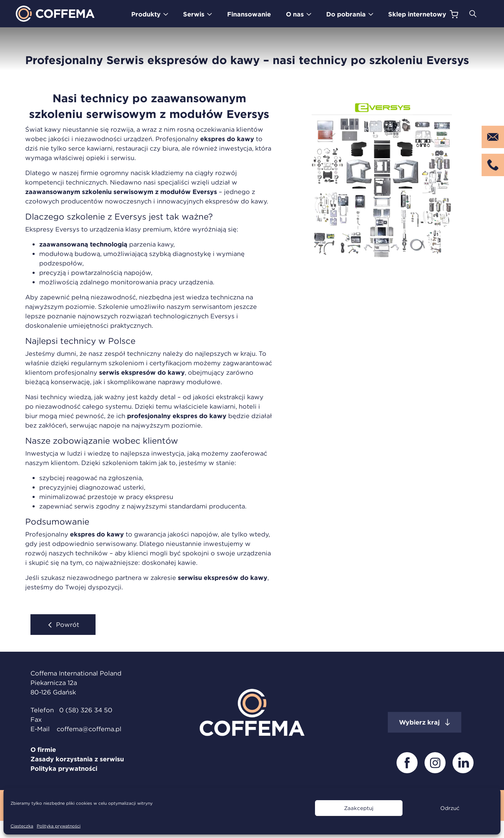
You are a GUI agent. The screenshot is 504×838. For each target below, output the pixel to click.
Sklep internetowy (417, 14)
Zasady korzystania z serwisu (77, 759)
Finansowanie (249, 14)
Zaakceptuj (359, 808)
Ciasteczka (22, 826)
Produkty (146, 14)
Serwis (194, 14)
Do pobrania (346, 14)
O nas (295, 14)
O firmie (43, 750)
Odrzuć (450, 808)
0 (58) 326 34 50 (86, 710)
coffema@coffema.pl (89, 729)
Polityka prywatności (59, 826)
